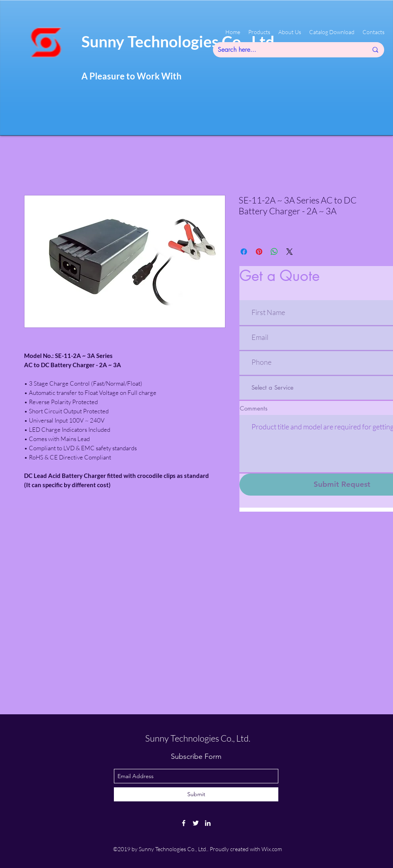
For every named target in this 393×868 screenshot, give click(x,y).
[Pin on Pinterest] (259, 252)
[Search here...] (287, 50)
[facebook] (184, 823)
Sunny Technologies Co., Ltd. (198, 738)
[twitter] (196, 823)
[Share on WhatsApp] (274, 252)
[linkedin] (208, 823)
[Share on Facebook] (244, 252)
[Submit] (196, 794)
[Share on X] (290, 252)
